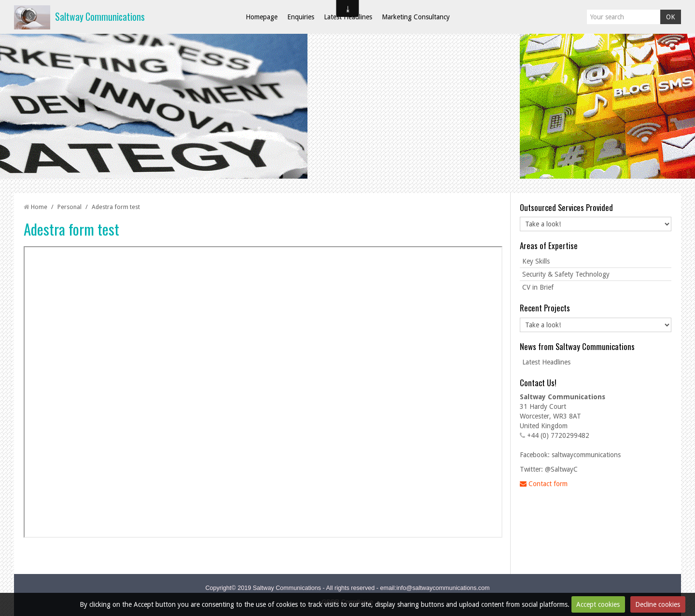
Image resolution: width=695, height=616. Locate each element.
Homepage (262, 17)
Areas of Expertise (549, 245)
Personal (69, 207)
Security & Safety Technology (566, 274)
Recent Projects (545, 308)
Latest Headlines (348, 17)
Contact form (544, 484)
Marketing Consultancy (416, 17)
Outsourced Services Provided (566, 207)
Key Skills (536, 261)
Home (39, 207)
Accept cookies (598, 604)
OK (671, 17)
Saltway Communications (100, 17)
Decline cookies (658, 604)
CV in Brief (538, 287)
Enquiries (301, 17)
